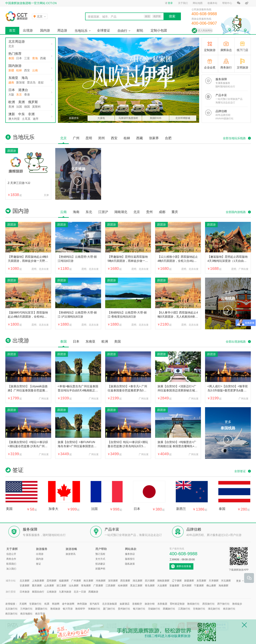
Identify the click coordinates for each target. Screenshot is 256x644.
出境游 (28, 30)
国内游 (45, 30)
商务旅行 (226, 67)
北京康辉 (25, 581)
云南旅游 (52, 592)
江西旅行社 (184, 609)
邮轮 (140, 30)
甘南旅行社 (199, 609)
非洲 (31, 114)
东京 (19, 95)
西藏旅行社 (169, 609)
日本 (19, 58)
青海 (35, 58)
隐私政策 (130, 564)
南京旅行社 (229, 609)
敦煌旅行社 (193, 604)
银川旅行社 (139, 609)
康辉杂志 (226, 50)
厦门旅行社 (109, 609)
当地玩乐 (81, 31)
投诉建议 (100, 564)
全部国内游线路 (236, 212)
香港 (27, 95)
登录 (170, 3)
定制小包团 (159, 30)
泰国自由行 (38, 592)
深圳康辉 (113, 581)
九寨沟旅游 (65, 592)
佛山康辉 (211, 586)
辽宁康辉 (177, 581)
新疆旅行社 (41, 609)
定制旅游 (210, 50)
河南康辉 (101, 581)
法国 (19, 107)
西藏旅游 (93, 592)
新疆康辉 (189, 581)
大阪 (11, 95)
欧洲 (12, 102)
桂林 (19, 70)
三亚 (27, 58)
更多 (78, 166)
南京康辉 (88, 581)
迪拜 (36, 119)
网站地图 (198, 3)
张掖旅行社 (94, 609)
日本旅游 (25, 592)
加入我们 (11, 569)
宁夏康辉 (199, 586)
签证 (38, 564)
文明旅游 (242, 67)
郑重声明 (100, 569)
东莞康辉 (201, 581)
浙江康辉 (61, 586)
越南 (11, 82)
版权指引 (130, 559)
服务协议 (130, 554)
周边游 (62, 30)
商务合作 (11, 559)
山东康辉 (49, 586)
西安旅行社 (209, 604)
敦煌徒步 (237, 604)
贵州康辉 (187, 586)
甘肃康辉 (25, 586)
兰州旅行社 (26, 609)
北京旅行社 (11, 609)
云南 (35, 70)
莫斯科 (36, 107)
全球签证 (104, 30)
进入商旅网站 (205, 31)
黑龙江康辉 (136, 586)
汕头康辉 (74, 586)
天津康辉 (214, 581)
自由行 (122, 31)
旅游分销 (150, 604)
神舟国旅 (82, 604)
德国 (27, 107)
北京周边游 (17, 42)
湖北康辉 (138, 581)
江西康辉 (111, 586)
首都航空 (137, 604)
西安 (27, 70)
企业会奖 (210, 67)
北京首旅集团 (109, 604)
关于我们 (183, 3)
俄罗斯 (33, 102)
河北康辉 (226, 581)
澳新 (12, 114)
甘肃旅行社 (35, 604)
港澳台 (23, 90)
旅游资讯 (71, 554)
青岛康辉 (150, 586)
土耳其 (26, 119)
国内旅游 (15, 66)
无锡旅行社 (154, 609)
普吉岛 (31, 82)
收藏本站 (212, 3)
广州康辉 (76, 581)
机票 (47, 604)
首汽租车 (95, 604)
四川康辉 (150, 581)
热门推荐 (15, 54)
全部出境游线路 (236, 342)
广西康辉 (98, 586)
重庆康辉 (37, 586)
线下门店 (242, 50)
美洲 (21, 102)
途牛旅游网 (68, 604)
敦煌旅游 (55, 609)
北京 (11, 46)
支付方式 (100, 559)
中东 (21, 114)
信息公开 (11, 554)
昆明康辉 (52, 581)
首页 (12, 30)
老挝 (41, 82)
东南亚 (13, 78)
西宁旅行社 (223, 604)
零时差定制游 (177, 604)
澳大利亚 (14, 119)
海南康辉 (223, 586)
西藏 (43, 58)
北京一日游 (80, 592)
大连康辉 (162, 586)
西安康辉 (125, 581)
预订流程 (100, 554)
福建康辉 (64, 581)
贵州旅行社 (124, 609)
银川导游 (68, 609)
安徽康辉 (174, 586)
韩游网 (56, 604)
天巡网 (23, 604)
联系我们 (11, 564)
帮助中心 (227, 3)
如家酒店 (125, 604)
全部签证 (240, 471)
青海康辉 (86, 586)
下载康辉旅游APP (239, 559)
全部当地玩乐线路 (234, 138)
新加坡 (20, 82)
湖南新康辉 (163, 581)
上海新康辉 (38, 581)
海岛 (25, 78)
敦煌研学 (80, 609)
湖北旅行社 (214, 609)
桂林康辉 (123, 586)
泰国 (11, 58)
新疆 (11, 70)
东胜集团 (162, 604)
